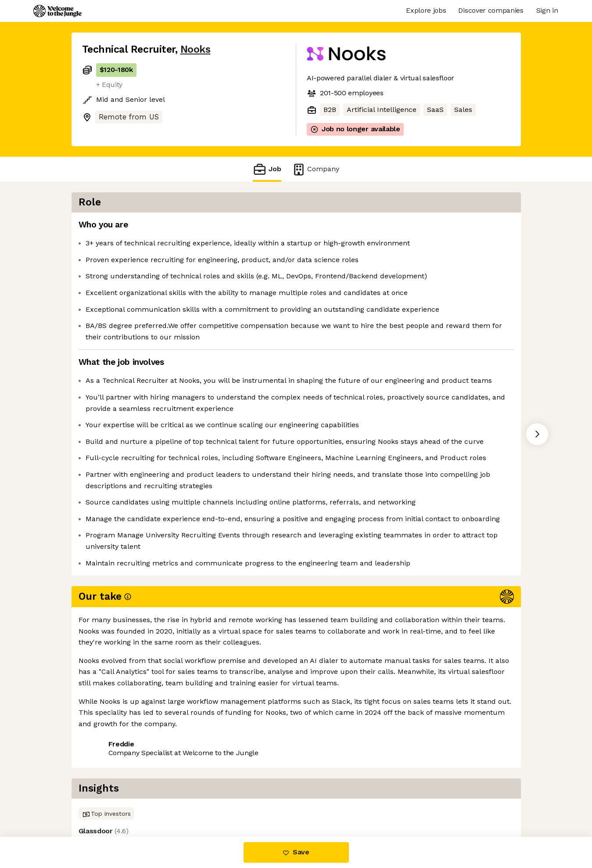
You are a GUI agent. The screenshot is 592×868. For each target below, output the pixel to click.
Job (267, 169)
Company (316, 169)
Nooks (196, 49)
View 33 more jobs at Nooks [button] (191, 800)
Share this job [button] (106, 800)
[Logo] (57, 11)
